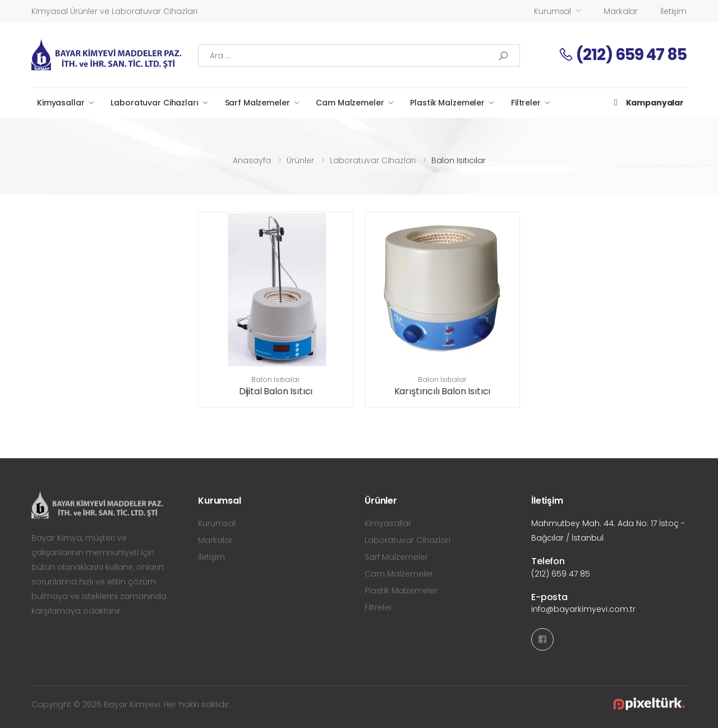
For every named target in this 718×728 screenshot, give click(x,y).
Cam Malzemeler (350, 103)
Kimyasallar (61, 103)
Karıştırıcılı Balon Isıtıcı (443, 391)
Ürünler (300, 160)
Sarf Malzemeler (257, 103)
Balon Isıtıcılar (276, 379)
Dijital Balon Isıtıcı (276, 391)
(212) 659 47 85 (622, 55)
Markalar (621, 11)
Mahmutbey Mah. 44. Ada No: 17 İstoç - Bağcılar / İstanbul (608, 531)
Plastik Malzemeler (447, 103)
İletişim (673, 11)
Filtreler (526, 103)
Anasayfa (252, 160)
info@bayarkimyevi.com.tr (583, 609)
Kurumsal (553, 11)
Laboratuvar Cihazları (154, 103)
